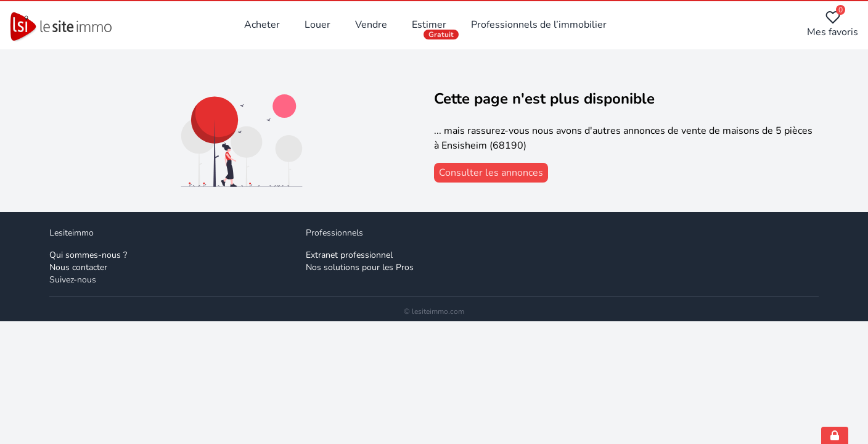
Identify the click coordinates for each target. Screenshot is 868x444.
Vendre (371, 25)
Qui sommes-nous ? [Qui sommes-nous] (88, 255)
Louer (317, 25)
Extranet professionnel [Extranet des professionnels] (349, 255)
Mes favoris (833, 24)
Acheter (262, 25)
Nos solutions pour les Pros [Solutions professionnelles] (360, 267)
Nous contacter (78, 267)
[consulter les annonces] (491, 173)
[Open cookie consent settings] (835, 435)
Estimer (429, 25)
